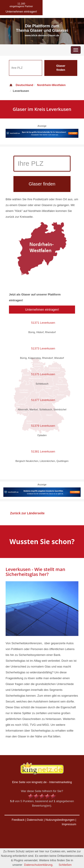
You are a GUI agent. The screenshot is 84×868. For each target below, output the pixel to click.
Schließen (65, 865)
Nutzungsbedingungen (60, 820)
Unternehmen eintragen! (42, 310)
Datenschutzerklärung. (39, 865)
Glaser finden (61, 68)
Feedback (18, 820)
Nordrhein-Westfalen (51, 85)
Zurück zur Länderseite (27, 513)
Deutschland (21, 85)
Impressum (69, 824)
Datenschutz (35, 820)
